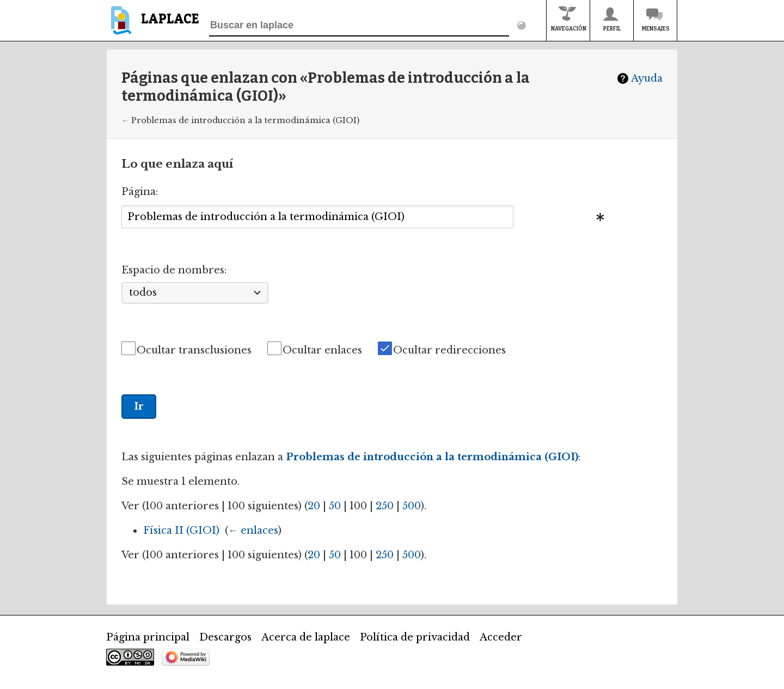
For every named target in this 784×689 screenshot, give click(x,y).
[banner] (153, 25)
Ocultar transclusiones (194, 350)
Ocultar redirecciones (449, 350)
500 (412, 506)
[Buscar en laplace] (359, 26)
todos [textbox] (143, 292)
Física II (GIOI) (181, 531)
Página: (140, 192)
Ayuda (647, 78)
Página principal (148, 637)
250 (385, 506)
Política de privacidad (415, 637)
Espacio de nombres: (174, 270)
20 (314, 506)
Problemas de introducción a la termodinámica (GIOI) (245, 120)
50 (335, 506)
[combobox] (317, 217)
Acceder (501, 637)
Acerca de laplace (306, 637)
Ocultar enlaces (322, 350)
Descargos (225, 637)
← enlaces (253, 531)
